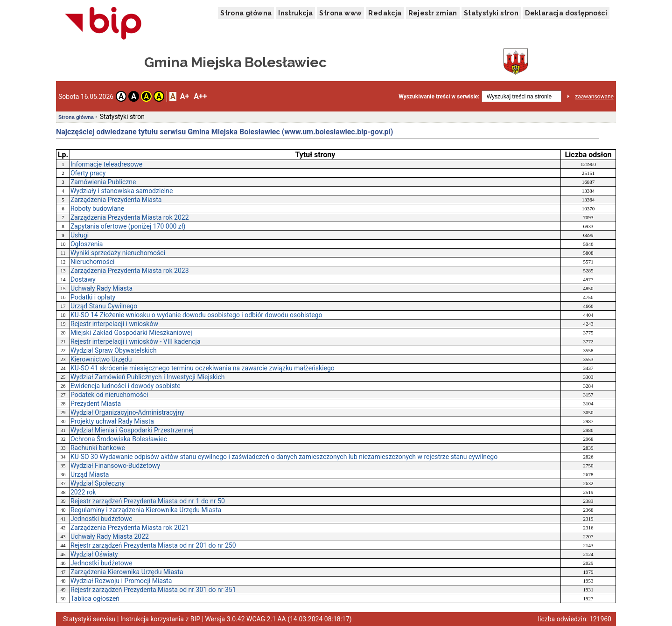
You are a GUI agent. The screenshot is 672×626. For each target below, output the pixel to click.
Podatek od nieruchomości (109, 395)
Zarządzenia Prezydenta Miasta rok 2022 (130, 217)
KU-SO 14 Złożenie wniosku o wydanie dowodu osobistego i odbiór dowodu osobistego (196, 315)
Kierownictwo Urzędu (101, 359)
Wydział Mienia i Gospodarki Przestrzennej (132, 430)
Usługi (80, 235)
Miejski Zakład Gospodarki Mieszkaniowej (131, 333)
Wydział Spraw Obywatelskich (114, 350)
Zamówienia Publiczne (103, 182)
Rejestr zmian (433, 13)
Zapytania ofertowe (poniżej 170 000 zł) (128, 226)
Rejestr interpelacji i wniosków (114, 324)
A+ (185, 96)
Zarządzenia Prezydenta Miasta (116, 200)
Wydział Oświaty (94, 554)
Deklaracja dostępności (566, 13)
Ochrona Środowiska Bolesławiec (119, 439)
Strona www (340, 13)
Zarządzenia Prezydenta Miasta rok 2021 (130, 528)
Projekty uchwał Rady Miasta (112, 421)
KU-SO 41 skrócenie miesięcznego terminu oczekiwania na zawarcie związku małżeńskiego (203, 368)
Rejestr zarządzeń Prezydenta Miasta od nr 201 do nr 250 (153, 545)
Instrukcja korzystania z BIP (160, 619)
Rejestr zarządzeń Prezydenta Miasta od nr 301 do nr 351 (153, 590)
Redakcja (385, 13)
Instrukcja (295, 13)
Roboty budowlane (97, 209)
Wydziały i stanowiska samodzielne (122, 191)
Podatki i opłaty (93, 297)
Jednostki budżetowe (101, 519)
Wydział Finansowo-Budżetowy (115, 466)
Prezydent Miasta (96, 403)
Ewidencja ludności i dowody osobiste (126, 386)
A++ (200, 96)
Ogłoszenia (87, 244)
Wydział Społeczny (98, 483)
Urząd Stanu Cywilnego (104, 306)
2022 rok (83, 492)
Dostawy (83, 279)
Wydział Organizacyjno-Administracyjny (127, 412)
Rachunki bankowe (98, 448)
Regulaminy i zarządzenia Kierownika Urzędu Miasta (146, 510)
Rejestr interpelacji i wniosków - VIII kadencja (136, 341)
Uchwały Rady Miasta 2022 (110, 536)
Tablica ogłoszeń (95, 598)
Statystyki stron (491, 13)
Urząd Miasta (90, 474)
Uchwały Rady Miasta (101, 288)
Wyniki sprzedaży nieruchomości (118, 253)
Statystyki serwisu (89, 619)
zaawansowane (594, 97)
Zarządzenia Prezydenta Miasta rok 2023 (130, 271)
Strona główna (246, 13)
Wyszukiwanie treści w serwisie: (439, 97)
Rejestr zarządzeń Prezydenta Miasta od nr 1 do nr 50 (148, 501)
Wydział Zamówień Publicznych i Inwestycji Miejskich (148, 377)
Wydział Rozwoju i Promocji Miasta (121, 581)
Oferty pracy (88, 173)
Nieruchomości (93, 262)
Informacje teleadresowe (106, 164)
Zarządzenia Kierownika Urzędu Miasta (127, 572)
